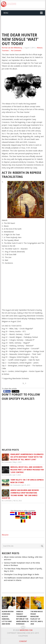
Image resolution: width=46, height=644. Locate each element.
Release (40, 48)
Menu (6, 13)
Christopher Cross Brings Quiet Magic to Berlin (21, 574)
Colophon (23, 636)
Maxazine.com (26, 630)
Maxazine (5, 535)
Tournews (5, 51)
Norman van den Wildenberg (12, 48)
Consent (23, 641)
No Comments (16, 51)
